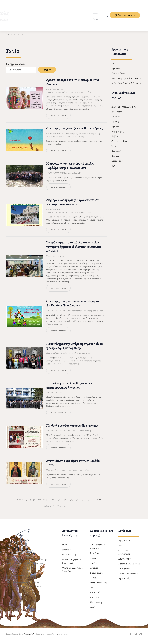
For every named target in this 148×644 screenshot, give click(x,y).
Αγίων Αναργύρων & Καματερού (126, 81)
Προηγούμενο (34, 502)
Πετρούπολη (117, 163)
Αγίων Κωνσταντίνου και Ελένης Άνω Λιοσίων (85, 313)
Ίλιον (114, 149)
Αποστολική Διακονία (128, 576)
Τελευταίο (63, 508)
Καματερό (116, 154)
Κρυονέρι (116, 158)
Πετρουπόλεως (118, 76)
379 (48, 502)
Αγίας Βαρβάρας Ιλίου (74, 175)
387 (97, 502)
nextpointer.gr (63, 637)
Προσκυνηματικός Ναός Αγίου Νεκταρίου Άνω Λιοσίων (69, 95)
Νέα (120, 548)
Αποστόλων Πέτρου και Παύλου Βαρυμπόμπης (65, 139)
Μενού (95, 19)
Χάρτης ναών (125, 561)
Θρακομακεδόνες (120, 144)
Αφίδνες (115, 124)
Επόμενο (49, 508)
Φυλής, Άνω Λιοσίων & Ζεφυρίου (126, 86)
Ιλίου (114, 66)
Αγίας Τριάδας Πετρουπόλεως (78, 356)
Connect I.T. (29, 637)
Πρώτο (18, 502)
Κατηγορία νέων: (15, 66)
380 (54, 502)
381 (60, 502)
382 (66, 502)
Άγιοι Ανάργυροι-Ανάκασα (124, 109)
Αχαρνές (115, 129)
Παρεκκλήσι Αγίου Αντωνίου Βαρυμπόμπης (83, 136)
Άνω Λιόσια (117, 114)
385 (85, 502)
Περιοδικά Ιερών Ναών (129, 566)
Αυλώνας (115, 119)
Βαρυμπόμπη (118, 134)
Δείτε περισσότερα (58, 118)
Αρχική (9, 37)
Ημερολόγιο (124, 543)
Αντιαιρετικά (124, 571)
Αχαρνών (116, 71)
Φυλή (114, 168)
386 (91, 502)
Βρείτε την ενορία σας (125, 15)
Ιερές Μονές (124, 581)
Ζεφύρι (115, 139)
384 (79, 502)
